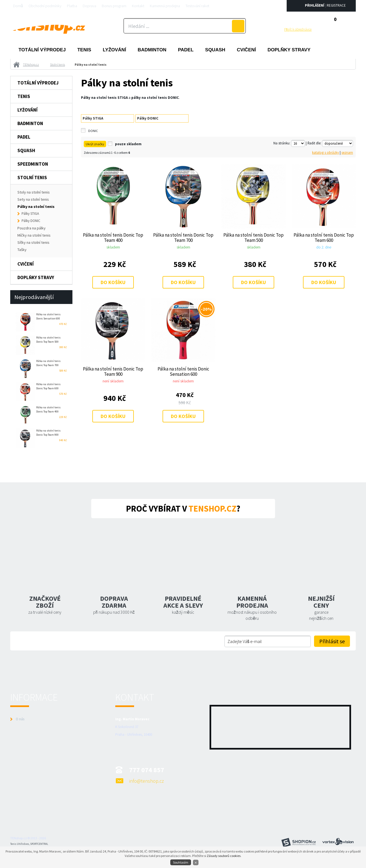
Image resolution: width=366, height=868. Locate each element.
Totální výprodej (42, 50)
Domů (18, 6)
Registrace (336, 5)
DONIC (93, 131)
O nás (20, 719)
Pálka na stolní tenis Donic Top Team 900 (113, 371)
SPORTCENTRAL (39, 844)
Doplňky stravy (289, 50)
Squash (215, 50)
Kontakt (138, 6)
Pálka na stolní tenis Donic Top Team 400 (113, 237)
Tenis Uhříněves (20, 844)
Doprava (89, 6)
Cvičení (246, 50)
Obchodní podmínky (45, 6)
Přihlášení (315, 5)
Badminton (152, 50)
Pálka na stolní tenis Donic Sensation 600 (183, 371)
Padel (186, 50)
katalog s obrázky (326, 153)
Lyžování (114, 50)
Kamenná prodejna (165, 6)
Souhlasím (181, 862)
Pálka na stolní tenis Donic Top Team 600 (324, 237)
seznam (347, 153)
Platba (72, 6)
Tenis (84, 50)
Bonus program (114, 6)
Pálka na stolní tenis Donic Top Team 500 (253, 237)
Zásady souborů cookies (224, 856)
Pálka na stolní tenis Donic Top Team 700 (183, 237)
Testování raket (197, 6)
